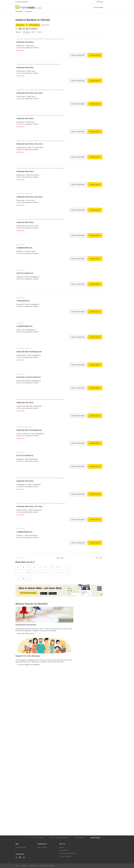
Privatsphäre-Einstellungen (47, 866)
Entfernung (26, 32)
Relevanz (18, 32)
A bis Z (34, 32)
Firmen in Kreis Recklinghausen (59, 838)
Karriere (62, 847)
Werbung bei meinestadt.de (68, 853)
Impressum (33, 866)
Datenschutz (24, 866)
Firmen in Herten (80, 838)
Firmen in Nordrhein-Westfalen (35, 838)
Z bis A (40, 32)
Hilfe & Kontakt (42, 847)
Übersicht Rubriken (65, 856)
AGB (17, 866)
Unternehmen (64, 850)
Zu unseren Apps (21, 847)
